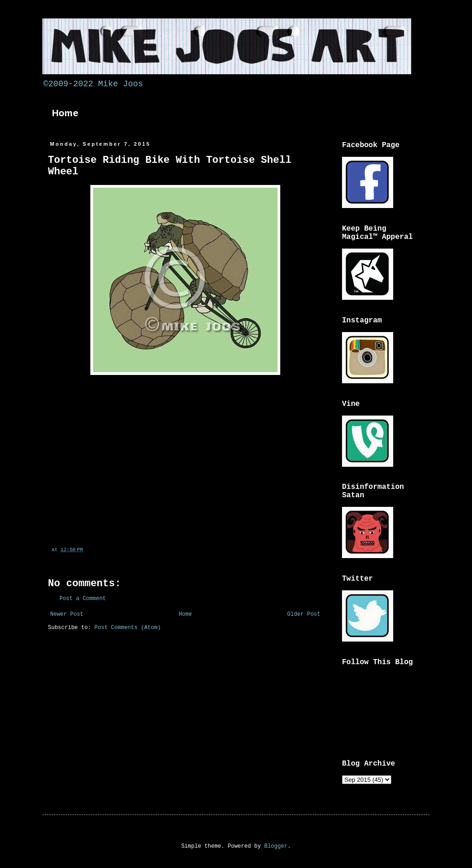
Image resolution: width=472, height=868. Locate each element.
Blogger (276, 846)
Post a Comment (83, 599)
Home (65, 113)
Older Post (304, 614)
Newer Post (67, 614)
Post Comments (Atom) (128, 628)
